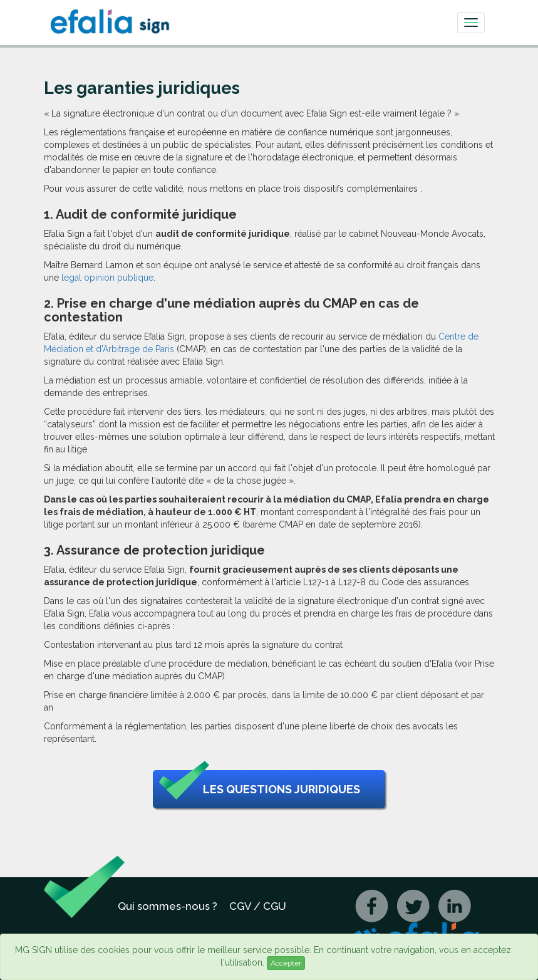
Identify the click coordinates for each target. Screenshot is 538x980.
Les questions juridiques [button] (260, 790)
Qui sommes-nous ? (168, 906)
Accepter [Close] (286, 963)
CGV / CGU (258, 906)
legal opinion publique (107, 278)
